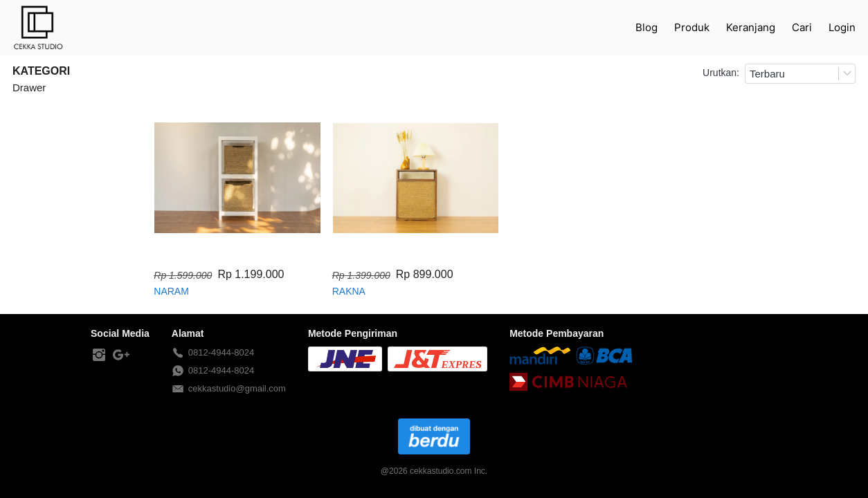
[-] (99, 356)
